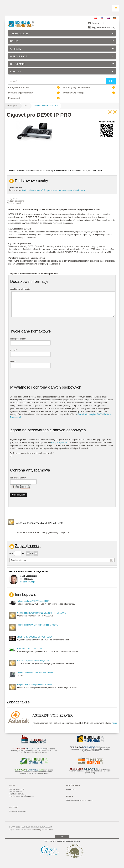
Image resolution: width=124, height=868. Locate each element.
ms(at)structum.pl (27, 582)
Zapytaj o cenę (28, 546)
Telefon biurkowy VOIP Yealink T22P (33, 601)
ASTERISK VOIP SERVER (53, 715)
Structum (27, 830)
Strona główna (13, 106)
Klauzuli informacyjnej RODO (90, 414)
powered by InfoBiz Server (42, 830)
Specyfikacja (12, 199)
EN (102, 18)
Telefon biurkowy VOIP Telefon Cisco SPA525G (38, 625)
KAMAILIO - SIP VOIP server (30, 649)
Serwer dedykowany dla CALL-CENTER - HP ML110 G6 (42, 613)
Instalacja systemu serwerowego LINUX (34, 661)
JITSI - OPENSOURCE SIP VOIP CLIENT (35, 637)
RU (108, 18)
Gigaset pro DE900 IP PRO (46, 106)
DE (115, 18)
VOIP (26, 106)
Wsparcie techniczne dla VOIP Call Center (40, 523)
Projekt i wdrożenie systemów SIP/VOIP (34, 685)
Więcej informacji (14, 203)
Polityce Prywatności (60, 443)
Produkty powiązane (15, 201)
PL (96, 18)
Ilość (11, 553)
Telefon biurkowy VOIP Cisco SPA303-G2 (35, 673)
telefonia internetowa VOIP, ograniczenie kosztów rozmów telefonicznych (54, 190)
